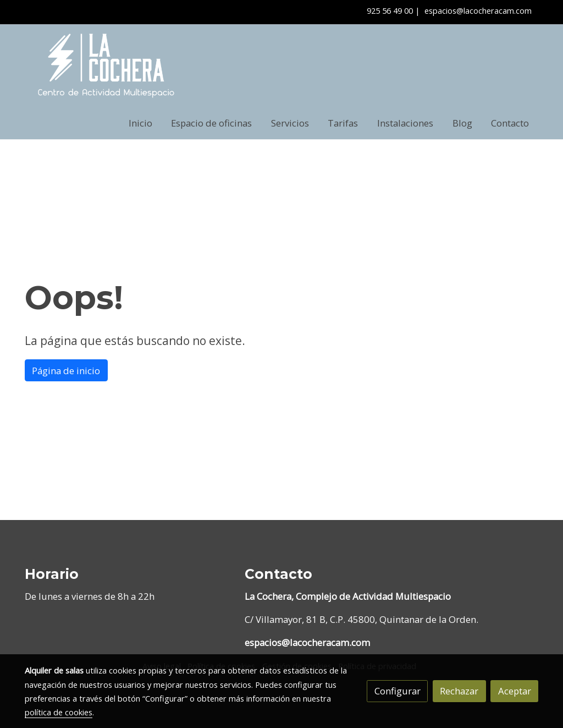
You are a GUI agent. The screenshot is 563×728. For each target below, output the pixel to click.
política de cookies (59, 712)
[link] (106, 66)
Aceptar (515, 691)
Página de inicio (66, 371)
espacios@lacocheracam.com (478, 10)
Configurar (398, 691)
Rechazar (459, 691)
